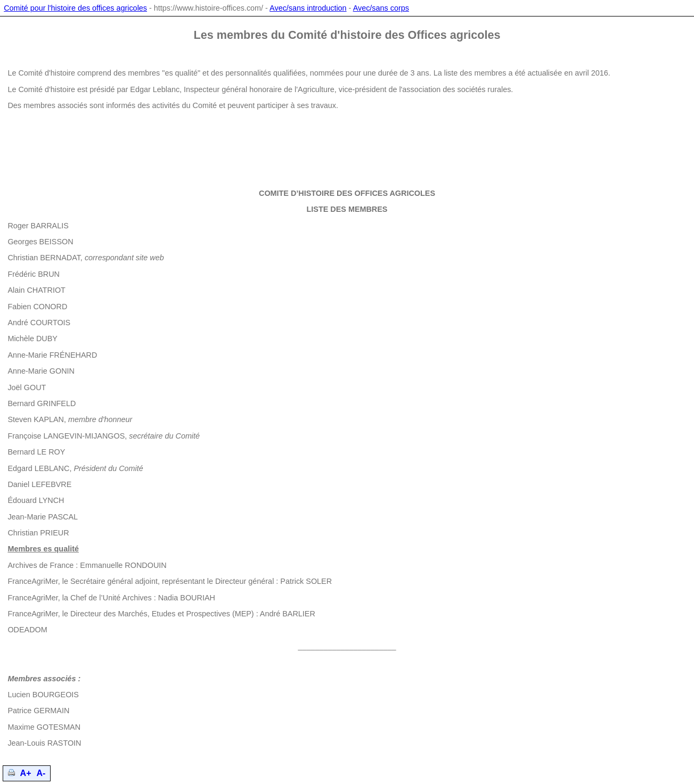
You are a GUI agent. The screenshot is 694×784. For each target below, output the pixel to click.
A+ (26, 773)
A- (41, 773)
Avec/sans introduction (308, 8)
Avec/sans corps (381, 8)
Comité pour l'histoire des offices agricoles (75, 8)
